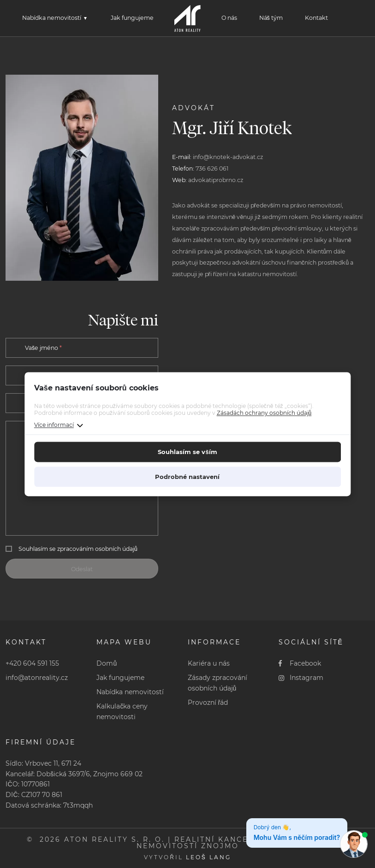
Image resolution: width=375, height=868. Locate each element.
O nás (229, 18)
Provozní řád (208, 703)
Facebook (300, 663)
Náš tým (271, 18)
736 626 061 (212, 168)
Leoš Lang (208, 857)
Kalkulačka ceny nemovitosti (122, 712)
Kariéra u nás (209, 663)
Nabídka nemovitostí (52, 18)
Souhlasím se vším (187, 452)
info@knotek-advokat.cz (228, 157)
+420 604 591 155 (32, 663)
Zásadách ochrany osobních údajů (264, 413)
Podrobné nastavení (187, 477)
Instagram (301, 678)
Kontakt (316, 18)
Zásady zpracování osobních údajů (217, 683)
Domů (107, 663)
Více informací (54, 425)
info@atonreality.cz (37, 678)
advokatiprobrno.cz (216, 180)
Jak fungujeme (132, 18)
